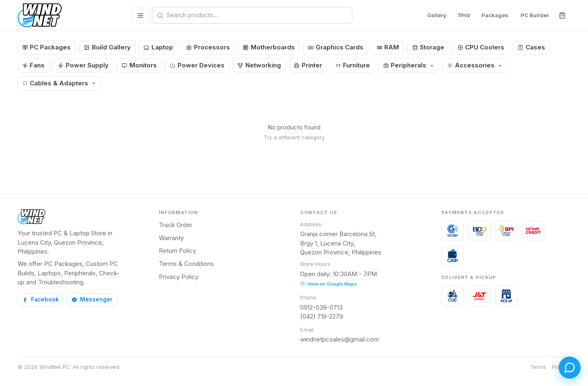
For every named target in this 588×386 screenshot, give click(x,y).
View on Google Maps (329, 284)
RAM (388, 47)
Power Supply (83, 65)
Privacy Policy (179, 277)
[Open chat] (567, 365)
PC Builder (535, 15)
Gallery (433, 15)
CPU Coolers (481, 47)
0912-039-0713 (321, 307)
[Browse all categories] (139, 15)
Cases (531, 47)
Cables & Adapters (59, 83)
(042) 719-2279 (322, 316)
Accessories (474, 65)
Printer (308, 65)
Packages (495, 15)
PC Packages (47, 47)
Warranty (171, 238)
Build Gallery (107, 47)
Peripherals (409, 65)
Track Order (176, 225)
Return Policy (177, 251)
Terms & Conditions (186, 264)
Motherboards (269, 47)
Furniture (353, 65)
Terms (538, 367)
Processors (208, 47)
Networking (259, 65)
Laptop (158, 47)
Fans (34, 65)
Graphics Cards (336, 47)
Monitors (139, 65)
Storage (429, 47)
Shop (462, 15)
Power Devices (197, 65)
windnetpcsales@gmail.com (340, 339)
